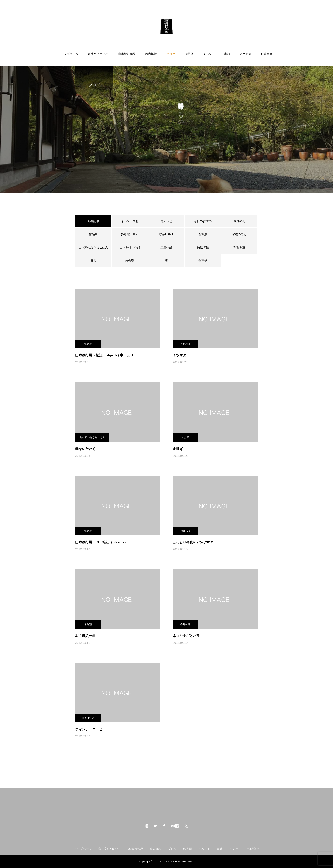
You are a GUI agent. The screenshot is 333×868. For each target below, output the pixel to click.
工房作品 (166, 247)
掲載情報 (203, 247)
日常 (93, 261)
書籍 (227, 54)
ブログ (171, 54)
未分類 (130, 261)
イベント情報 (130, 221)
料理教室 (239, 247)
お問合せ (267, 54)
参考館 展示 (130, 234)
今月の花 (239, 221)
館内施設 (151, 54)
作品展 (189, 54)
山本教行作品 (127, 54)
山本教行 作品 (130, 247)
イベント (209, 54)
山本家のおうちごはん (93, 247)
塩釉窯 (204, 234)
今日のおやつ (203, 221)
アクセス (245, 54)
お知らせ (166, 221)
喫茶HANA (166, 234)
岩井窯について (98, 54)
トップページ (69, 54)
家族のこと (239, 234)
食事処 (203, 261)
